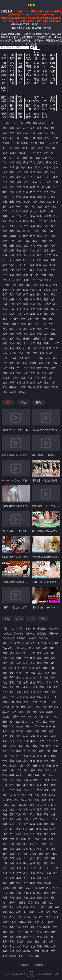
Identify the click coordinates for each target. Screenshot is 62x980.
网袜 (51, 275)
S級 (32, 290)
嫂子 (56, 304)
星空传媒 (42, 634)
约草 (37, 378)
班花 (5, 246)
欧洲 (5, 241)
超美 (5, 202)
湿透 (46, 236)
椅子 (5, 226)
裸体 (12, 275)
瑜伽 (39, 246)
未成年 (27, 339)
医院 (5, 187)
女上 (5, 260)
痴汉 (5, 319)
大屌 (56, 182)
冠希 (26, 250)
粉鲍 (5, 348)
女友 (19, 172)
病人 (37, 324)
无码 (39, 663)
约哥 (40, 153)
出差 (51, 373)
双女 (33, 162)
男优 (26, 368)
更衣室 (34, 143)
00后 (12, 363)
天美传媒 (19, 634)
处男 (5, 275)
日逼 (19, 314)
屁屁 (39, 236)
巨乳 (12, 658)
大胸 (33, 148)
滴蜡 (46, 128)
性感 (45, 158)
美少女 (41, 162)
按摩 (19, 290)
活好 (44, 241)
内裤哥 (31, 153)
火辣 (46, 226)
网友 (46, 329)
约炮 (26, 673)
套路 (5, 358)
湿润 (5, 299)
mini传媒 (32, 638)
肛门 (19, 226)
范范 (40, 387)
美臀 (19, 334)
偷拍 (45, 648)
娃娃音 (27, 348)
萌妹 (35, 123)
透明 (26, 172)
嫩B (37, 956)
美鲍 (53, 334)
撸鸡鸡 (31, 5)
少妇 (31, 668)
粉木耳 (24, 143)
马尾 (5, 368)
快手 (26, 299)
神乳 (46, 265)
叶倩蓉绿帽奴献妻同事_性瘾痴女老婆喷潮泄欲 (25, 582)
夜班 (39, 314)
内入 (5, 329)
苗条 (12, 162)
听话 (55, 290)
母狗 (53, 260)
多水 (35, 182)
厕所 (47, 138)
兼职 (33, 383)
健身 (46, 246)
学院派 (27, 202)
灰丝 (49, 202)
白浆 (12, 270)
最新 (39, 255)
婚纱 (53, 368)
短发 (33, 294)
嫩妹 (5, 673)
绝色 (26, 236)
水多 (44, 231)
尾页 (43, 619)
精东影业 (7, 634)
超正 (42, 182)
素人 (24, 668)
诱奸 (19, 373)
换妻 (5, 265)
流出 (19, 255)
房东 (53, 192)
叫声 (33, 299)
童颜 (44, 373)
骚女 (19, 192)
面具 (12, 192)
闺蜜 (19, 162)
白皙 (49, 285)
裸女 (55, 358)
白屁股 (15, 324)
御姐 (46, 677)
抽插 (26, 133)
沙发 (5, 182)
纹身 (51, 211)
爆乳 (39, 682)
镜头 (53, 221)
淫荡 (26, 192)
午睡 (39, 304)
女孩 (19, 216)
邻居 (30, 324)
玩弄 (5, 250)
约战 (42, 202)
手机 (39, 299)
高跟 (12, 677)
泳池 (56, 143)
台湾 (39, 368)
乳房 (56, 348)
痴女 (12, 231)
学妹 (12, 673)
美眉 (33, 226)
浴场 (14, 285)
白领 (56, 202)
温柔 (46, 309)
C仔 (4, 158)
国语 (40, 138)
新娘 (5, 373)
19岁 (26, 207)
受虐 (54, 207)
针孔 (5, 197)
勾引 (52, 158)
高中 (49, 162)
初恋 (12, 172)
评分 (39, 402)
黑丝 (53, 133)
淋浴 (39, 216)
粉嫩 (33, 138)
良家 (41, 358)
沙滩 (5, 304)
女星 (26, 314)
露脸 (5, 128)
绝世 (26, 246)
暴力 (5, 314)
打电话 (6, 285)
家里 (26, 197)
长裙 (19, 187)
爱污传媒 (44, 638)
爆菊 (12, 128)
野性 (19, 202)
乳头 (33, 250)
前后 (53, 329)
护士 (26, 653)
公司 (19, 265)
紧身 (42, 285)
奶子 (12, 250)
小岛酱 (22, 387)
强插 (5, 363)
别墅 (39, 260)
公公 (33, 260)
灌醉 (47, 148)
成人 (28, 241)
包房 (39, 383)
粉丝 (39, 294)
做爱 (26, 682)
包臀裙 (36, 339)
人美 (48, 358)
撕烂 (12, 314)
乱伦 (33, 677)
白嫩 (12, 167)
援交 (33, 682)
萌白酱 (31, 387)
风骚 (39, 226)
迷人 (12, 260)
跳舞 (44, 319)
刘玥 (5, 392)
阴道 (26, 290)
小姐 (26, 280)
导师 (5, 280)
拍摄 (46, 299)
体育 (33, 343)
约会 (21, 353)
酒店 (5, 133)
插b (31, 158)
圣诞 (46, 172)
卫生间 (25, 148)
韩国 (31, 648)
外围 (33, 133)
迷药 (49, 143)
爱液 (5, 207)
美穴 (25, 363)
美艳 (37, 319)
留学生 (50, 353)
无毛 (44, 339)
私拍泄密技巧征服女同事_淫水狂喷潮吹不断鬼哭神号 (29, 557)
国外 (46, 221)
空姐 (12, 653)
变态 (12, 133)
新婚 (46, 368)
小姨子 (47, 177)
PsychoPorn (9, 648)
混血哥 (13, 153)
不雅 (5, 216)
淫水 (26, 216)
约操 (35, 202)
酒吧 (26, 383)
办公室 (6, 143)
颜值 (33, 197)
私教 (44, 378)
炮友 (19, 128)
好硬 (12, 299)
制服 (19, 658)
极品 (38, 158)
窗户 (30, 231)
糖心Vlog (22, 648)
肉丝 (33, 236)
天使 (55, 187)
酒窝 (19, 343)
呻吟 (19, 207)
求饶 (39, 280)
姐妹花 (13, 358)
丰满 (51, 123)
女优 (33, 368)
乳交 (5, 682)
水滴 (53, 383)
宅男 (39, 192)
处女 (33, 653)
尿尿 (27, 358)
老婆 (56, 285)
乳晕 (19, 294)
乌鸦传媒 (30, 634)
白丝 (46, 133)
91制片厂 (7, 643)
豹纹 (23, 319)
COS (19, 673)
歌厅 (5, 294)
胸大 (33, 221)
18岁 (33, 207)
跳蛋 (12, 373)
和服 (12, 368)
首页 (7, 619)
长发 (26, 226)
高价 (33, 329)
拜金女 (27, 182)
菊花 (33, 280)
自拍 (38, 648)
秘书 (5, 153)
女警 (19, 275)
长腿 (53, 128)
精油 (33, 216)
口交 (26, 663)
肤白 (12, 216)
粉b (55, 216)
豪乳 (19, 348)
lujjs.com (23, 11)
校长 (28, 353)
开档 (53, 197)
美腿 (5, 677)
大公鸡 (41, 187)
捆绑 (42, 143)
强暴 (19, 260)
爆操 (56, 167)
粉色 (30, 167)
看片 (26, 255)
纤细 (12, 280)
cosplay (30, 101)
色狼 (53, 314)
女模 (12, 290)
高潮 (46, 658)
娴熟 (48, 363)
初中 (5, 167)
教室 (51, 339)
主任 (35, 353)
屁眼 (47, 207)
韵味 (19, 231)
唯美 (12, 202)
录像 (5, 255)
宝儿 (5, 221)
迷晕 (17, 148)
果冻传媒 (54, 629)
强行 (39, 250)
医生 (33, 192)
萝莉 (26, 677)
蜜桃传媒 (42, 629)
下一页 (31, 619)
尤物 (47, 673)
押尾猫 (13, 387)
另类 (11, 668)
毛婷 (46, 387)
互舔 (53, 236)
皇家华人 (19, 643)
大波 (33, 373)
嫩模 (54, 148)
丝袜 (39, 653)
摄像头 (43, 123)
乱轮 (26, 260)
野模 (12, 383)
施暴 (53, 250)
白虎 (26, 128)
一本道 (6, 123)
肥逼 (5, 270)
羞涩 (5, 383)
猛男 (46, 260)
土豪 (39, 197)
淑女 (33, 128)
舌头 (51, 241)
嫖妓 (21, 285)
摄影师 (54, 309)
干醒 (33, 304)
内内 (30, 319)
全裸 (25, 158)
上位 (5, 309)
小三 (34, 358)
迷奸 (5, 658)
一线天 (56, 343)
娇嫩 (12, 207)
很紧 (26, 211)
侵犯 (37, 275)
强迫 (26, 309)
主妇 (46, 334)
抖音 (12, 629)
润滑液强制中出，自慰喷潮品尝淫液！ (21, 455)
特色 (26, 221)
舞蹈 (51, 319)
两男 (39, 290)
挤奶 (26, 373)
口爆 (42, 348)
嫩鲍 (12, 348)
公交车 (47, 255)
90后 (5, 138)
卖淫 (33, 314)
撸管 (46, 294)
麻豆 (28, 629)
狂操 (19, 221)
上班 (19, 309)
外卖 (26, 658)
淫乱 (39, 658)
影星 (41, 363)
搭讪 (19, 677)
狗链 (39, 334)
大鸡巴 (47, 304)
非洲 (12, 241)
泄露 (12, 255)
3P (52, 663)
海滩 (53, 299)
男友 (33, 309)
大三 (26, 270)
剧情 (5, 663)
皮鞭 (5, 334)
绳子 (12, 334)
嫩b (18, 363)
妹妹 (26, 177)
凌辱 (26, 275)
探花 (5, 629)
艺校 (51, 231)
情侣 (52, 648)
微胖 (39, 265)
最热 (23, 402)
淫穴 (49, 182)
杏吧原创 (30, 643)
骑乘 (56, 255)
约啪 (19, 270)
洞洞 (37, 231)
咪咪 (19, 211)
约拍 (30, 378)
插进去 (34, 211)
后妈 (5, 353)
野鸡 (12, 226)
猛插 (39, 172)
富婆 (5, 387)
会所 (12, 138)
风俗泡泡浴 (36, 55)
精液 (26, 304)
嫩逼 (54, 673)
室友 (40, 207)
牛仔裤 (47, 167)
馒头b (47, 343)
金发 (39, 677)
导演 (39, 329)
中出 (5, 290)
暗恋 (19, 246)
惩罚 (19, 304)
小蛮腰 (6, 378)
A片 (48, 187)
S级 (32, 265)
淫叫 (19, 182)
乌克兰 (20, 241)
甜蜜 (39, 309)
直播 (45, 668)
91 (34, 629)
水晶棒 (33, 363)
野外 (28, 123)
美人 (19, 339)
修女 (5, 231)
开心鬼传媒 (8, 638)
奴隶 (12, 304)
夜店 (12, 294)
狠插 (53, 226)
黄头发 (13, 353)
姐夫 (56, 177)
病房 (46, 192)
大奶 (38, 668)
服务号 (36, 241)
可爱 (53, 246)
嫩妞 (23, 167)
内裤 (19, 250)
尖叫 (42, 353)
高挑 (26, 162)
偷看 (39, 128)
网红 (12, 663)
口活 (19, 329)
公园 (12, 309)
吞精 (46, 383)
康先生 (22, 153)
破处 (46, 270)
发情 (5, 177)
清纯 (19, 280)
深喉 (55, 363)
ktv (11, 148)
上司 (14, 123)
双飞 (46, 653)
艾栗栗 (54, 387)
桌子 (26, 265)
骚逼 (5, 172)
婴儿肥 (47, 290)
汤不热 (13, 392)
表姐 (39, 177)
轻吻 (11, 158)
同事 (18, 668)
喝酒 (33, 187)
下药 (12, 682)
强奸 (53, 653)
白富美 (47, 216)
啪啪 (5, 192)
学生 (21, 123)
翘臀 (12, 182)
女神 (39, 133)
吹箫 (33, 658)
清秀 (5, 343)
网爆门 (20, 629)
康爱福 (22, 392)
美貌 (23, 324)
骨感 (23, 378)
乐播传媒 (53, 634)
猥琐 (12, 329)
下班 (44, 324)
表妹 (33, 177)
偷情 (53, 677)
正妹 (35, 285)
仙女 (5, 236)
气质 (12, 187)
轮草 (19, 299)
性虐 (19, 133)
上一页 (19, 619)
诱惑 (33, 172)
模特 (19, 653)
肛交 (19, 663)
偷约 (5, 339)
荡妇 (12, 265)
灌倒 (33, 334)
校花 (12, 246)
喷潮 (12, 221)
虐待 (53, 658)
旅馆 (28, 285)
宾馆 (12, 177)
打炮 (12, 197)
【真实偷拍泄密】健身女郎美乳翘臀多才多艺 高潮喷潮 (30, 506)
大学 (56, 162)
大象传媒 (21, 638)
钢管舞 (15, 378)
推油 (5, 148)
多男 (26, 294)
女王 (5, 211)
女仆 (44, 275)
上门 (51, 378)
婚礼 (26, 329)
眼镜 (53, 265)
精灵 (33, 270)
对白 (33, 246)
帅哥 (33, 255)
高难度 (13, 236)
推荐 (53, 294)
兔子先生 (42, 643)
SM (4, 668)
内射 (5, 653)
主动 (39, 270)
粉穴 (35, 348)
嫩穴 (19, 177)
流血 (12, 343)
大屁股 (6, 324)
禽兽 (26, 334)
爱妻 (51, 324)
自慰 (19, 682)
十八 (26, 343)
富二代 (38, 167)
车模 (19, 383)
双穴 (5, 162)
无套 (33, 673)
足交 (33, 663)
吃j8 (21, 358)
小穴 (39, 221)
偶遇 (16, 319)
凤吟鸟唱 (49, 153)
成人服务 (23, 805)
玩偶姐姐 (54, 643)
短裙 (26, 187)
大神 (19, 368)
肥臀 (26, 138)
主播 (52, 668)
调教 (40, 148)
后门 (19, 138)
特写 (18, 158)
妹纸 (12, 211)
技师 (12, 339)
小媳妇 (43, 211)
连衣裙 (15, 143)
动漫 (46, 663)
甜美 (49, 348)
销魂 (46, 197)
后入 (40, 673)
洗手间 (47, 280)
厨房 (53, 172)
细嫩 (39, 343)
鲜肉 (19, 197)
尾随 (46, 314)
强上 (46, 250)
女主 (53, 270)
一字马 (55, 138)
